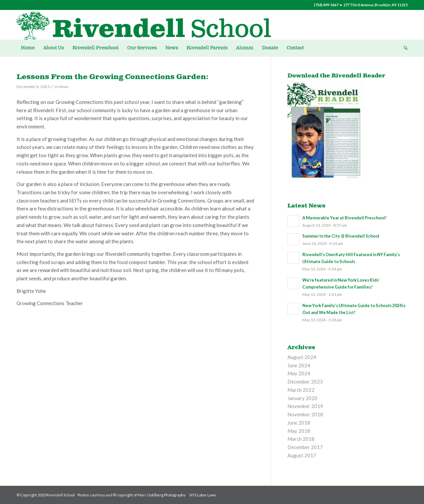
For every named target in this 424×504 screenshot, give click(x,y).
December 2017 (305, 447)
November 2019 (305, 406)
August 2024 (302, 357)
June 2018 (299, 423)
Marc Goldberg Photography (162, 495)
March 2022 (301, 390)
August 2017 (302, 455)
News (64, 87)
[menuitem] (28, 48)
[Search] (403, 48)
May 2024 (299, 373)
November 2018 (305, 414)
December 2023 (305, 382)
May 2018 (299, 431)
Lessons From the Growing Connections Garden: (112, 77)
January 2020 (302, 398)
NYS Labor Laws (203, 495)
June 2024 (299, 365)
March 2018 (301, 439)
